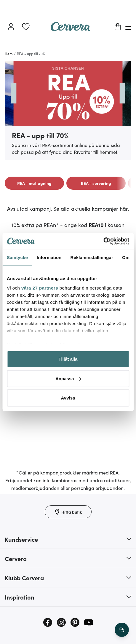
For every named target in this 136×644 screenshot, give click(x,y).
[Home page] (71, 29)
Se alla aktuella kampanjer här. (91, 208)
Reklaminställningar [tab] (92, 257)
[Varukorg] (118, 27)
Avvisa (68, 398)
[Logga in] (11, 27)
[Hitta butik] (68, 512)
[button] (68, 539)
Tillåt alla (68, 359)
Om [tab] (126, 257)
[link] (26, 27)
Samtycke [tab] (17, 257)
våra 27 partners (40, 288)
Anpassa (68, 378)
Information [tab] (49, 257)
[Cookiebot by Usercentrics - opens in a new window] (103, 241)
